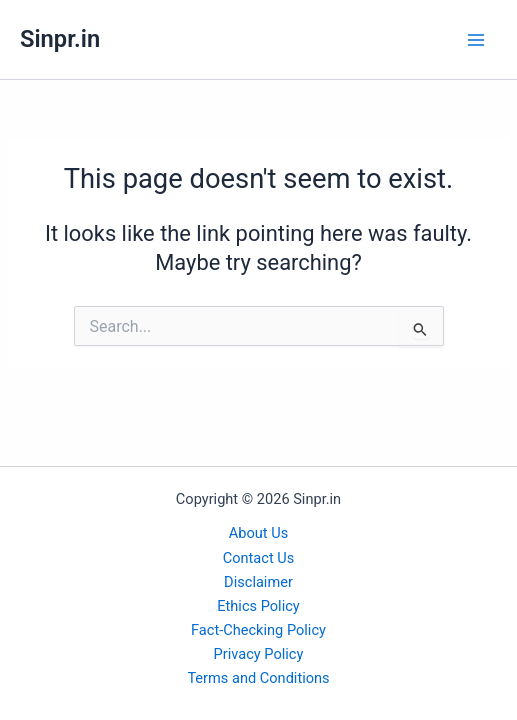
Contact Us (259, 558)
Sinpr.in (60, 39)
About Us (258, 533)
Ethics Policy (258, 606)
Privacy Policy (259, 654)
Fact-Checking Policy (258, 630)
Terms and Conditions (258, 678)
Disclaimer (258, 582)
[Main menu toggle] (476, 40)
